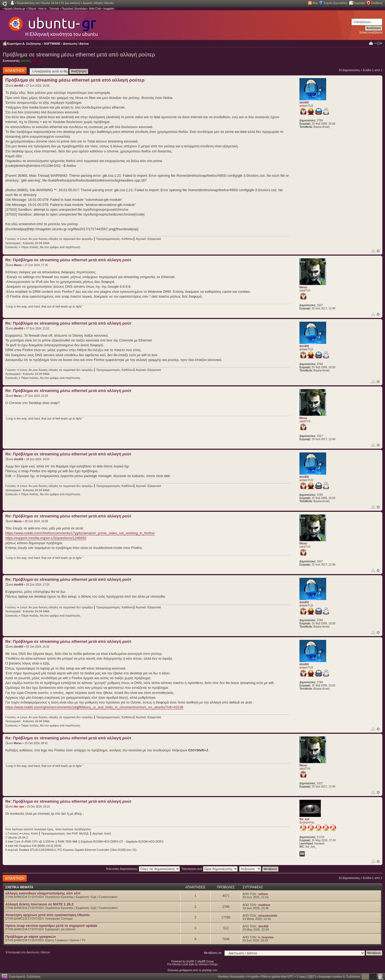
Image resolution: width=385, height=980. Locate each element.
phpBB (190, 961)
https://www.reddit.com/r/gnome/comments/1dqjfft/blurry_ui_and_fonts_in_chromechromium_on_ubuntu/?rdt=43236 (94, 707)
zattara (263, 894)
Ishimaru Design (208, 964)
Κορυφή (378, 251)
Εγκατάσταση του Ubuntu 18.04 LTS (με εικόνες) (49, 3)
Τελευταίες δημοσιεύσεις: (143, 869)
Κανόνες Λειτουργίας (231, 977)
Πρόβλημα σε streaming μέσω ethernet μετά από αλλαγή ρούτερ (79, 55)
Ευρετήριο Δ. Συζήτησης (24, 44)
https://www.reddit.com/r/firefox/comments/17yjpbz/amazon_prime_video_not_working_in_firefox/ (80, 533)
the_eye (38, 61)
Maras (18, 265)
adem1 (26, 61)
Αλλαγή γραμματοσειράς (378, 43)
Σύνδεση (377, 3)
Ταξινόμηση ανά (209, 869)
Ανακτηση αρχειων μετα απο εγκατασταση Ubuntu (47, 915)
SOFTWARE (52, 44)
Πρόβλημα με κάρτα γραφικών (31, 937)
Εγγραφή (359, 3)
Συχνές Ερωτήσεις (335, 3)
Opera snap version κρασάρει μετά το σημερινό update (51, 926)
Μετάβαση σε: (213, 953)
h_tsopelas (266, 937)
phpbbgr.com (210, 970)
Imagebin (109, 9)
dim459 (18, 86)
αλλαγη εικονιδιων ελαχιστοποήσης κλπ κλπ (43, 893)
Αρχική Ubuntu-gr (15, 9)
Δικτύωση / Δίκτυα (76, 44)
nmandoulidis (268, 916)
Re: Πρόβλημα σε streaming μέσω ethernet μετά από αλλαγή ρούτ (68, 260)
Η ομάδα (253, 977)
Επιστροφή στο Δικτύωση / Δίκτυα (28, 952)
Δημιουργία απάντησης (15, 70)
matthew (264, 905)
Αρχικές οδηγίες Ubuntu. (99, 3)
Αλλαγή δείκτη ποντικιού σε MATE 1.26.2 (39, 904)
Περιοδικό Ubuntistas (74, 9)
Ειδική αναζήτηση (371, 32)
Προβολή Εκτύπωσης (371, 43)
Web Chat (95, 9)
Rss (315, 3)
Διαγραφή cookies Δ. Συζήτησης (339, 977)
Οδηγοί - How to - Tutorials (43, 9)
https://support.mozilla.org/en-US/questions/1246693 (46, 538)
